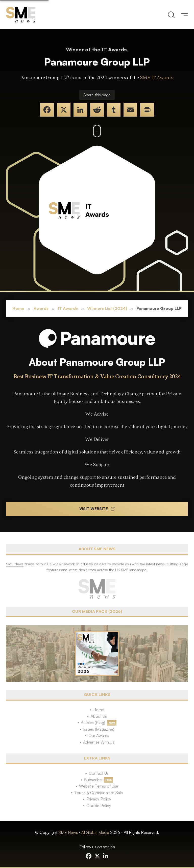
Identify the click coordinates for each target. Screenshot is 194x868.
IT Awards (68, 308)
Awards (41, 308)
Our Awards (99, 735)
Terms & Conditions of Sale (99, 793)
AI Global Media (95, 832)
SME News (68, 832)
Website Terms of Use (99, 786)
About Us (99, 716)
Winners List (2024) (107, 308)
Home (18, 308)
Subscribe (93, 780)
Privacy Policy (99, 799)
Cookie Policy (99, 806)
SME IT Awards (157, 78)
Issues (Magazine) (99, 729)
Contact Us (99, 773)
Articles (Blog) (93, 723)
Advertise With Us (99, 742)
